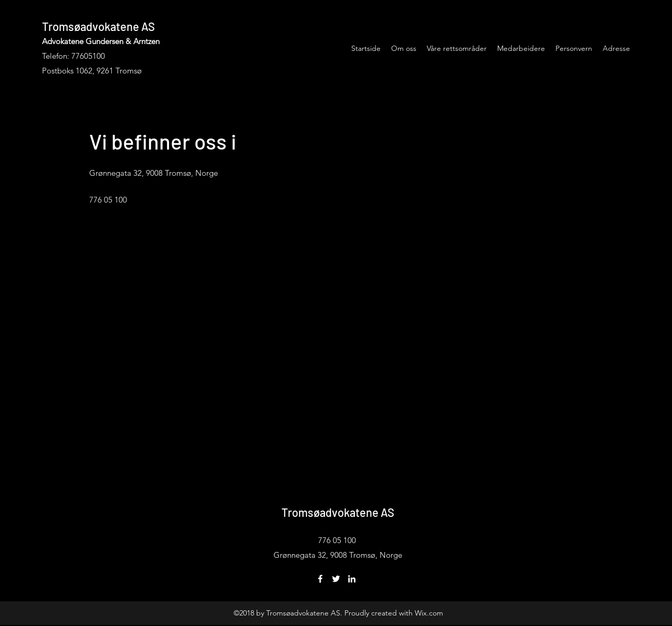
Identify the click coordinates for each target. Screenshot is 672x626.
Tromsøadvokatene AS (98, 26)
